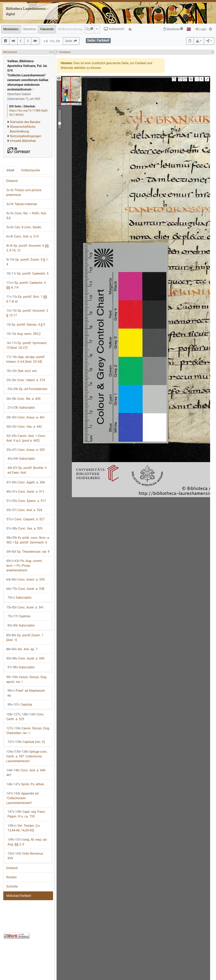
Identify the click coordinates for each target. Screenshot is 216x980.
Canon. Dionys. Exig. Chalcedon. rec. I (28, 731)
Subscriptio (21, 408)
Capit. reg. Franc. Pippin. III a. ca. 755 (27, 814)
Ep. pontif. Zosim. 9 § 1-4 (27, 262)
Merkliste (173, 29)
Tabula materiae (22, 204)
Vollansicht (114, 29)
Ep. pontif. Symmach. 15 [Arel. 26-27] (27, 345)
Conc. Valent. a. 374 (26, 380)
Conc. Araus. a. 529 (26, 450)
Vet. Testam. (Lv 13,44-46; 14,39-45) (24, 828)
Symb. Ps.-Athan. (26, 784)
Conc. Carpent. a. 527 (25, 519)
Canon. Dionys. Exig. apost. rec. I (27, 679)
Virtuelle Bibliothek (23, 141)
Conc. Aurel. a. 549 (25, 658)
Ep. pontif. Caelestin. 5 (27, 274)
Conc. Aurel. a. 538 (25, 589)
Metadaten (11, 29)
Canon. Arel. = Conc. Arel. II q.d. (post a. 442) (26, 438)
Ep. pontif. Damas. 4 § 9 (26, 325)
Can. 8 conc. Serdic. (24, 227)
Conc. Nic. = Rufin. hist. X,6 (27, 216)
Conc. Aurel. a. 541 (25, 607)
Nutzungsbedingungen (26, 136)
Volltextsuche (30, 170)
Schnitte (12, 886)
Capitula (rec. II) (26, 742)
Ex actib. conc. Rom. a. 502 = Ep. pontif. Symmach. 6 (28, 540)
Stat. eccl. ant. (22, 371)
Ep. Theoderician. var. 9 (28, 552)
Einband (12, 181)
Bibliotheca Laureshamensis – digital (27, 11)
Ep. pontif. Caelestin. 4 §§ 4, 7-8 (26, 285)
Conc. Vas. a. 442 (24, 427)
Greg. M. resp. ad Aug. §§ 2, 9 (27, 842)
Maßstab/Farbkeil (19, 896)
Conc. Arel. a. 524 (24, 510)
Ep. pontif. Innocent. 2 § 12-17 (27, 313)
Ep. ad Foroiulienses (27, 389)
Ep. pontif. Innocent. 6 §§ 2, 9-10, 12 (27, 248)
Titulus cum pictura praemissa (24, 192)
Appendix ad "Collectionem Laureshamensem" (22, 798)
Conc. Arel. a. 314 (22, 236)
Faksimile (47, 29)
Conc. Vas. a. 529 (24, 528)
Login (201, 29)
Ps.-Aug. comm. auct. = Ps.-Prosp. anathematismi (24, 566)
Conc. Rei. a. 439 (23, 399)
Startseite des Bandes (25, 122)
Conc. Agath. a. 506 (26, 482)
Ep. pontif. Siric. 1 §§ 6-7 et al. (27, 299)
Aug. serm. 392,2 (23, 334)
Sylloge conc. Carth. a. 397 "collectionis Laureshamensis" (27, 756)
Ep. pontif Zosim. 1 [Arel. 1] (25, 638)
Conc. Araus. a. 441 (26, 417)
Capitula (19, 616)
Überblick (29, 29)
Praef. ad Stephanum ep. (26, 693)
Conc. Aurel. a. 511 (25, 492)
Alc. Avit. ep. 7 (22, 649)
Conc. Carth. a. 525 (25, 717)
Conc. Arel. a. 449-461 (26, 773)
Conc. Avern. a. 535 (25, 580)
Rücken (11, 877)
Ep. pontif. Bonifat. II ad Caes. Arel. (27, 470)
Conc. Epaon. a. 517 (26, 501)
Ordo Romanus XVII (25, 856)
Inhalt (10, 170)
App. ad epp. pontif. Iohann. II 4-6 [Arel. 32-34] (26, 359)
